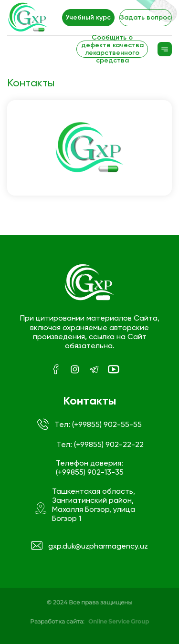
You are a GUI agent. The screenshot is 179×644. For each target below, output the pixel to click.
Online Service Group (119, 621)
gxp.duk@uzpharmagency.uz (90, 546)
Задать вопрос (146, 17)
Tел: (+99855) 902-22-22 (100, 444)
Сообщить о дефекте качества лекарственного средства (112, 49)
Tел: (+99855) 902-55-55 (89, 425)
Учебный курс (88, 17)
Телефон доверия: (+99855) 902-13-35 (90, 467)
